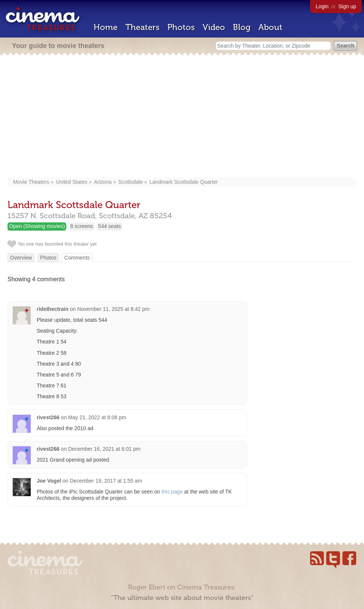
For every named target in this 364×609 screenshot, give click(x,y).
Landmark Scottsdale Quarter (184, 182)
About (270, 27)
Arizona (103, 182)
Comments (77, 258)
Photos (181, 27)
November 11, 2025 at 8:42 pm (113, 309)
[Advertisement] (182, 117)
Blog (242, 27)
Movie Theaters (31, 182)
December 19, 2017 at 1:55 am (106, 481)
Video (214, 27)
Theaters (142, 27)
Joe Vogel (49, 481)
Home (106, 27)
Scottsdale (131, 182)
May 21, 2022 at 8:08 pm (97, 417)
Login (322, 6)
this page (172, 492)
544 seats (110, 226)
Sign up (347, 6)
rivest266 (48, 417)
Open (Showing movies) (37, 226)
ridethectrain (53, 309)
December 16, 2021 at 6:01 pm (104, 449)
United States (72, 182)
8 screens (81, 226)
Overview (21, 258)
